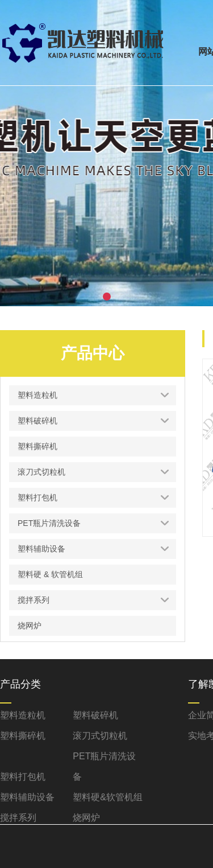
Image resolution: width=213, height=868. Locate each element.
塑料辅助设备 (27, 797)
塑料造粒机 (23, 715)
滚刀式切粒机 (100, 736)
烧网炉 (86, 818)
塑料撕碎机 (23, 736)
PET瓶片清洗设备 (104, 766)
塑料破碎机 (95, 715)
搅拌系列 (18, 818)
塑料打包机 (23, 777)
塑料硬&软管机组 (108, 797)
